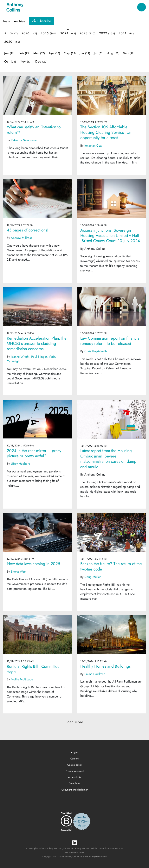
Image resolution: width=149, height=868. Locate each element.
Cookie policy (75, 765)
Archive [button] (20, 21)
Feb (24, 53)
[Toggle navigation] (142, 7)
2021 (126, 33)
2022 (107, 33)
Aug (113, 53)
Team (6, 21)
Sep (129, 53)
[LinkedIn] (74, 843)
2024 (68, 33)
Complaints (74, 783)
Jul (99, 53)
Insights (74, 752)
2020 (12, 42)
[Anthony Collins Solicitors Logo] (15, 7)
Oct (10, 61)
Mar (39, 53)
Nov (26, 61)
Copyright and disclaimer (75, 790)
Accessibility (74, 777)
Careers (74, 759)
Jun (85, 53)
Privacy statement (75, 771)
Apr (54, 53)
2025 (49, 33)
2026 (29, 33)
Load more (75, 722)
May (70, 53)
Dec (41, 61)
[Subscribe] (42, 21)
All (11, 33)
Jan (10, 53)
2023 (87, 33)
